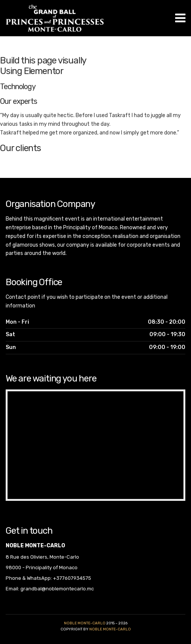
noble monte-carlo (110, 629)
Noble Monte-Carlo (85, 623)
